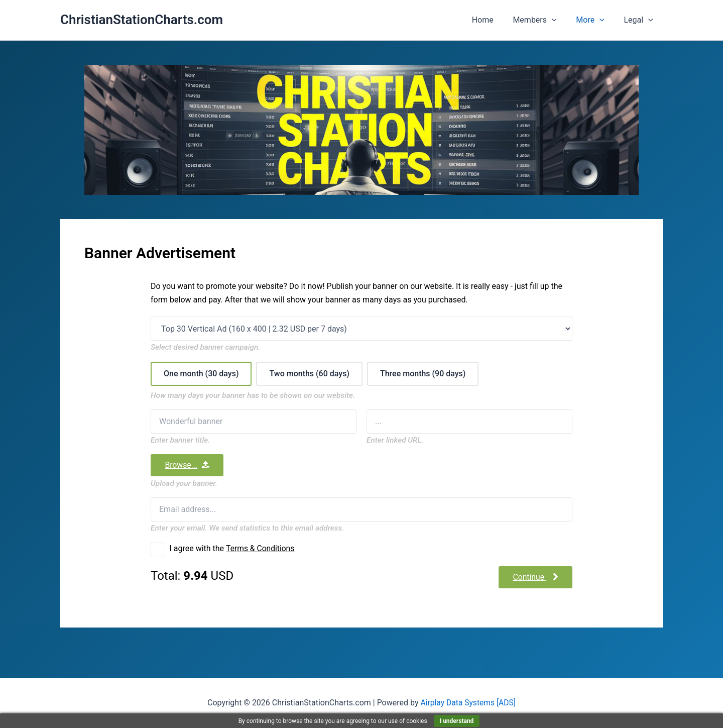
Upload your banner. (184, 483)
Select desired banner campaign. (205, 347)
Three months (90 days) (423, 373)
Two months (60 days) (309, 373)
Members (543, 20)
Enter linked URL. (395, 440)
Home (494, 20)
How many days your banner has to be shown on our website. (253, 395)
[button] (560, 20)
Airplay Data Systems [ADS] (468, 703)
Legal (640, 20)
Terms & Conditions (261, 548)
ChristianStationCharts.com (142, 20)
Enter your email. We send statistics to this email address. (247, 528)
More (595, 20)
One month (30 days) (201, 373)
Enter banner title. (180, 440)
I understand (457, 721)
